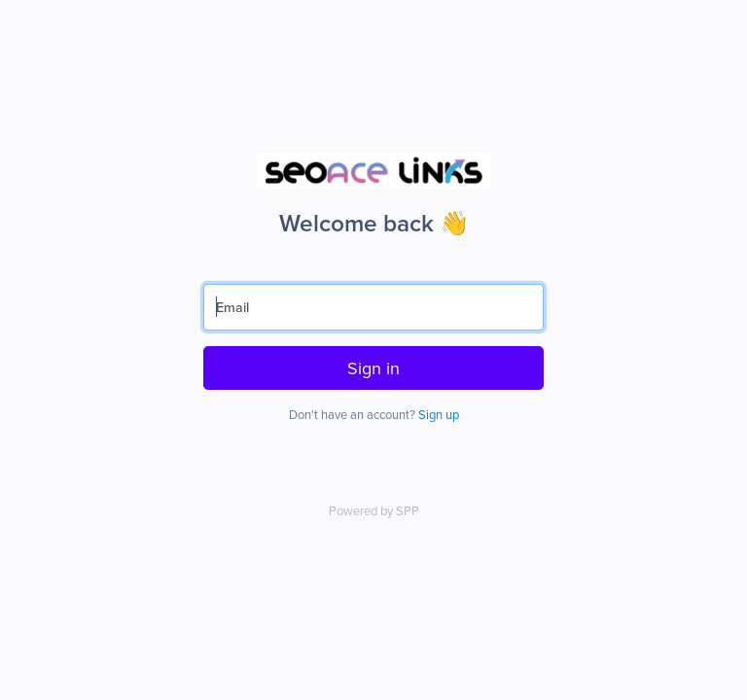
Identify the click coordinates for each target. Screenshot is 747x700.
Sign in (373, 368)
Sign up (439, 414)
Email (232, 307)
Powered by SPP (374, 510)
